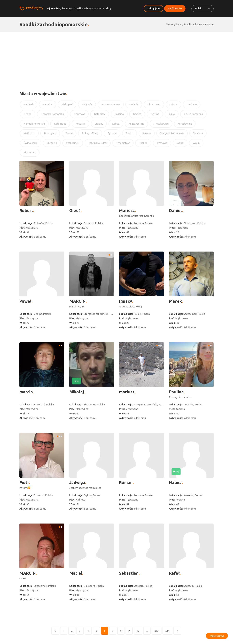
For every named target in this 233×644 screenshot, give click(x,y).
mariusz (127, 392)
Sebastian (129, 573)
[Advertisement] (117, 57)
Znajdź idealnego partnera (89, 8)
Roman (126, 483)
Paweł (25, 301)
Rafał (174, 573)
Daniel (175, 211)
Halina (175, 483)
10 (138, 631)
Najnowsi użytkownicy (59, 8)
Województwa (217, 636)
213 (157, 631)
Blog (108, 8)
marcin (26, 392)
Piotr (24, 483)
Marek (175, 301)
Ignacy (125, 301)
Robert (26, 211)
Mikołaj (77, 392)
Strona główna (174, 24)
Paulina (176, 392)
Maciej (76, 573)
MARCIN (77, 301)
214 (167, 631)
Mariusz (127, 211)
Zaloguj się (153, 8)
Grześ (75, 211)
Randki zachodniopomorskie (199, 24)
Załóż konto (175, 8)
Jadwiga (77, 483)
